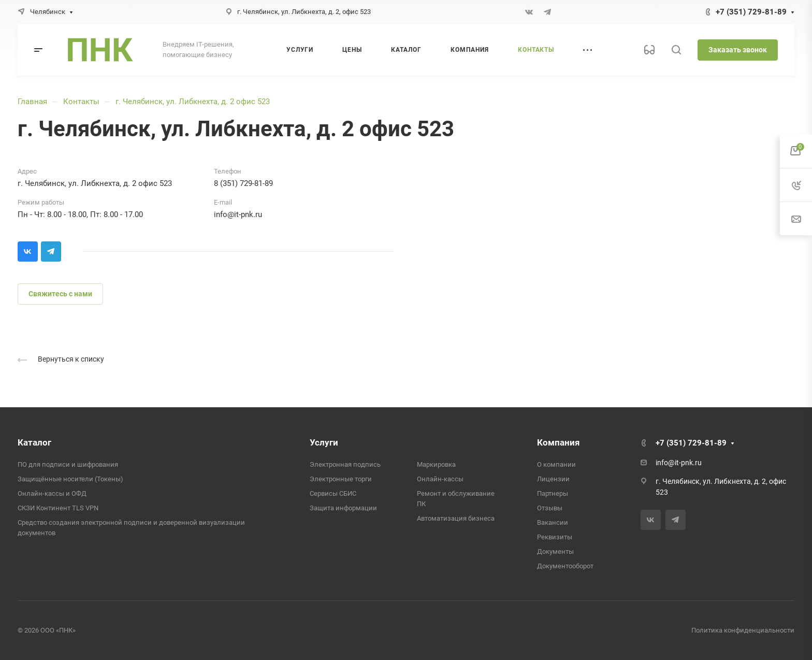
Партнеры (553, 493)
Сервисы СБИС (333, 493)
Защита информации (343, 508)
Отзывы (550, 508)
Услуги (324, 442)
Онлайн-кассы (440, 479)
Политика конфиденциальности (743, 630)
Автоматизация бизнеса (456, 518)
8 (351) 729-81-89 (243, 183)
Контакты (81, 102)
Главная (32, 102)
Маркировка (436, 464)
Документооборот (565, 566)
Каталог (34, 442)
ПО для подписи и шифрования (68, 464)
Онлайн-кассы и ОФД (52, 493)
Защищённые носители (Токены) (70, 479)
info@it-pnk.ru (238, 214)
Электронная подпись (345, 464)
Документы (555, 551)
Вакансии (553, 522)
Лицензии (553, 479)
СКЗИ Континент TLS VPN (58, 508)
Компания (559, 442)
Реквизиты (555, 537)
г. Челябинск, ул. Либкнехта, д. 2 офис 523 (193, 102)
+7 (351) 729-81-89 (751, 12)
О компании (556, 464)
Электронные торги (341, 479)
